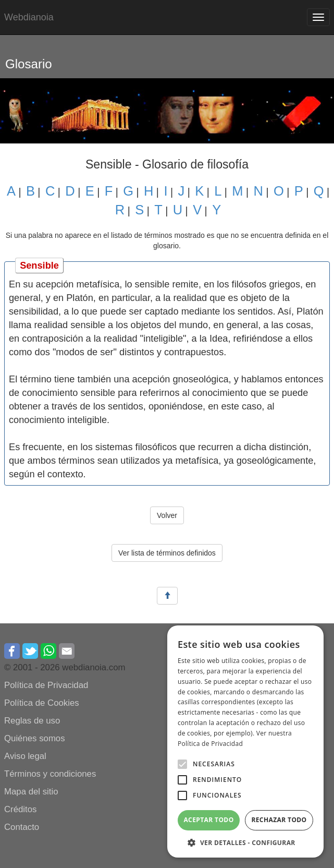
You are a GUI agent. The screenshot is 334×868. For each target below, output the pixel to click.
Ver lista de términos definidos (167, 553)
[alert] (245, 742)
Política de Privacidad (46, 685)
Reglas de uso (32, 721)
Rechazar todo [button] (279, 820)
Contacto (22, 827)
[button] (182, 764)
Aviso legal (25, 756)
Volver (167, 515)
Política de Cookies (42, 703)
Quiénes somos (35, 738)
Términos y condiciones (50, 774)
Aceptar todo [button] (208, 820)
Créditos (21, 809)
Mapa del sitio (31, 792)
